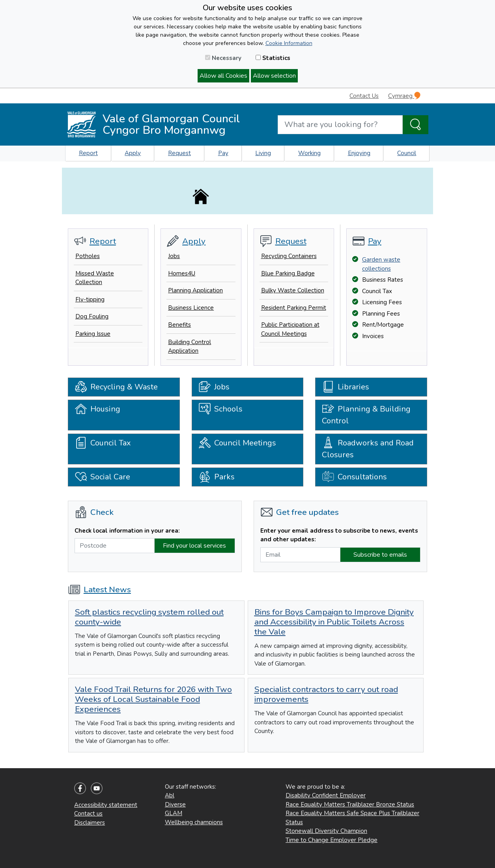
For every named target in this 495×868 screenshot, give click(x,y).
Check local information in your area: (127, 531)
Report (88, 153)
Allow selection (274, 76)
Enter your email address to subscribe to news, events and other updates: (339, 535)
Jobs (174, 256)
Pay (223, 153)
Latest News (99, 589)
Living (263, 153)
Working (309, 153)
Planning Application (195, 290)
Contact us (88, 814)
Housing (97, 410)
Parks (217, 477)
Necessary (223, 58)
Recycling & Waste (116, 387)
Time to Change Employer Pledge (332, 840)
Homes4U (182, 273)
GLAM (174, 813)
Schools (220, 410)
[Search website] (340, 125)
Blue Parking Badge (288, 273)
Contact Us (364, 96)
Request (179, 153)
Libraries (346, 387)
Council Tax (103, 444)
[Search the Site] (416, 125)
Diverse (175, 804)
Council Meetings (237, 444)
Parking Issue (93, 334)
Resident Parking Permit (294, 308)
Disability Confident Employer (326, 795)
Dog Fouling (92, 316)
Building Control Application (190, 347)
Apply (133, 153)
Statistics (273, 58)
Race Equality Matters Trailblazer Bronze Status (350, 804)
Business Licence (191, 308)
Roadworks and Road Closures (368, 447)
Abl (170, 795)
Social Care (102, 477)
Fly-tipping (90, 299)
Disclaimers (90, 823)
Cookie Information (289, 43)
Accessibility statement (106, 805)
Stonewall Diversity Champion (326, 831)
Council (407, 153)
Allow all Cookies (223, 76)
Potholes (88, 256)
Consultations (354, 477)
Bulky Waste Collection (293, 290)
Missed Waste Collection (95, 278)
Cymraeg (404, 96)
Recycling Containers (289, 256)
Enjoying (359, 153)
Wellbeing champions (194, 822)
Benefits (179, 325)
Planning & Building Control (366, 413)
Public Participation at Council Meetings (290, 329)
